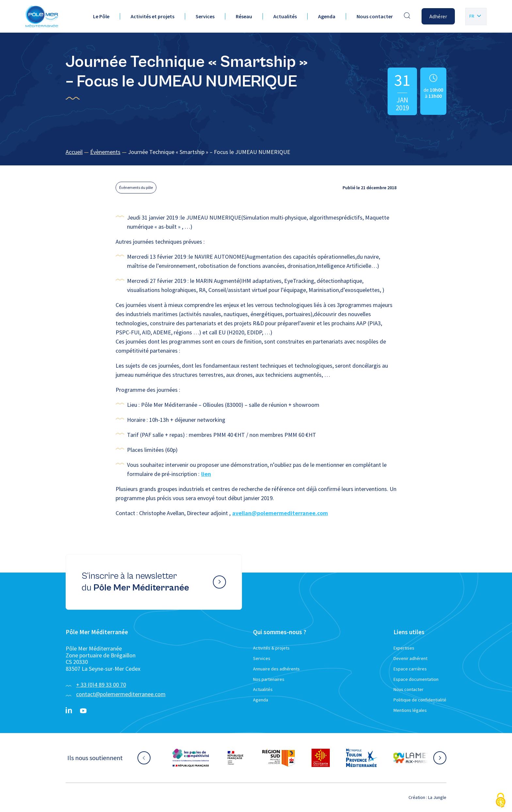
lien (206, 474)
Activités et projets (152, 16)
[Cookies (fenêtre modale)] (501, 801)
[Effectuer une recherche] (407, 16)
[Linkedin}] (69, 711)
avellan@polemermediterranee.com (280, 513)
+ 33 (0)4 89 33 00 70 (101, 685)
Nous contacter (375, 16)
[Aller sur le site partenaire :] (191, 758)
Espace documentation (416, 679)
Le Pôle (101, 16)
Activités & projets (271, 648)
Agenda (327, 16)
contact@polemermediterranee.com (121, 694)
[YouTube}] (83, 711)
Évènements (105, 152)
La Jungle (437, 797)
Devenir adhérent (410, 658)
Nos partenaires (269, 679)
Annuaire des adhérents (276, 669)
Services (205, 16)
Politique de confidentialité (420, 700)
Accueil (74, 152)
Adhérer (438, 16)
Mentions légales (410, 710)
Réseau (244, 16)
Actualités (285, 16)
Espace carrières (410, 669)
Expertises (404, 648)
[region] (256, 152)
